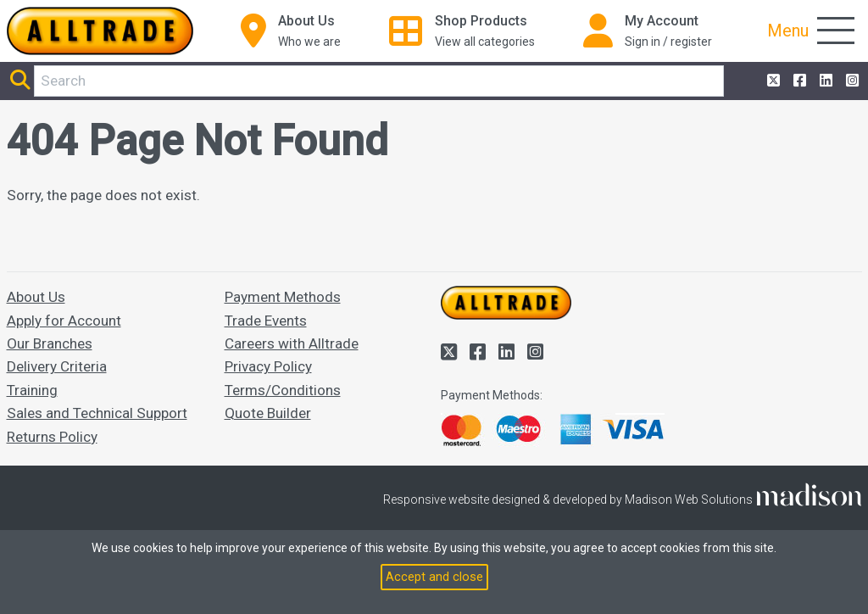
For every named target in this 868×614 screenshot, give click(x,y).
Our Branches (50, 343)
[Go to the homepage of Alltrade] (100, 31)
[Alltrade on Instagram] (851, 81)
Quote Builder (268, 413)
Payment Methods (283, 297)
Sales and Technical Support (97, 413)
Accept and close (434, 577)
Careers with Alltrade (292, 343)
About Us (36, 297)
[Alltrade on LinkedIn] (824, 81)
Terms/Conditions (283, 390)
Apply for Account (64, 321)
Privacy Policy (268, 366)
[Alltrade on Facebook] (798, 81)
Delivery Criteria (57, 366)
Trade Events (266, 321)
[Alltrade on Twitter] (772, 81)
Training (32, 390)
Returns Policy (52, 437)
